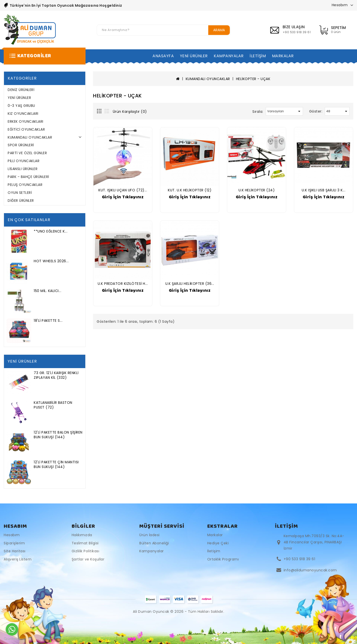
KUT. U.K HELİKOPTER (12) (190, 190)
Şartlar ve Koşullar (88, 559)
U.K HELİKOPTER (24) (257, 190)
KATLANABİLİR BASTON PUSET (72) (53, 405)
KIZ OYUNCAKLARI (23, 114)
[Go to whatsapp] (12, 629)
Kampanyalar (152, 551)
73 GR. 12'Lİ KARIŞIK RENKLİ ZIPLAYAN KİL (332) (56, 375)
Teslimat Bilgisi (85, 543)
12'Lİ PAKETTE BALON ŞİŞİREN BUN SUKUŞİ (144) (58, 435)
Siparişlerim (14, 543)
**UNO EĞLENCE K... (51, 231)
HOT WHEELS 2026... (51, 261)
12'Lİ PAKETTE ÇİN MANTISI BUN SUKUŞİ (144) (56, 464)
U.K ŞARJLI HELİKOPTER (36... (190, 284)
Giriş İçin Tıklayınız (123, 197)
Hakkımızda (82, 535)
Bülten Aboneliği (154, 543)
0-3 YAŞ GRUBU (21, 106)
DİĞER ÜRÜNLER (21, 201)
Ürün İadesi (149, 535)
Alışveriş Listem (18, 559)
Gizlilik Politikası (86, 551)
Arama (219, 30)
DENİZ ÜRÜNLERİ (21, 90)
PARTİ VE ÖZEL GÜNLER (27, 153)
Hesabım (12, 535)
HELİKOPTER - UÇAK (253, 79)
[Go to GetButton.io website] (12, 639)
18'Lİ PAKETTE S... (48, 321)
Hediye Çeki (218, 543)
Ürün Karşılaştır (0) (130, 112)
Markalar (215, 535)
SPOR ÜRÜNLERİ (21, 145)
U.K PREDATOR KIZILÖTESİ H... (123, 284)
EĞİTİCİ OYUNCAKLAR (26, 129)
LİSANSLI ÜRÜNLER (23, 169)
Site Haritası (15, 551)
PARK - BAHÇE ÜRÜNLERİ (28, 177)
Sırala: (258, 112)
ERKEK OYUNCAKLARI (26, 121)
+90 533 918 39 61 (299, 559)
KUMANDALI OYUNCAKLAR (30, 137)
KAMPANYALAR (229, 56)
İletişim (214, 551)
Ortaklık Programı (223, 559)
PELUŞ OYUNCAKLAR (25, 185)
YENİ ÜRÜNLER (194, 56)
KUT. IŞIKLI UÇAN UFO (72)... (123, 190)
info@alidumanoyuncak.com (310, 570)
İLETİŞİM (258, 56)
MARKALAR (283, 56)
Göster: (316, 111)
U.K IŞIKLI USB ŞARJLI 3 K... (324, 190)
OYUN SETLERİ (20, 193)
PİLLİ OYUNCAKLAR (24, 161)
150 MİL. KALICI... (47, 291)
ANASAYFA (163, 56)
